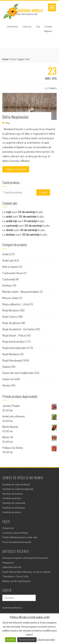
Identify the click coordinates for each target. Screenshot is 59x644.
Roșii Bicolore (11, 310)
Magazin (48, 31)
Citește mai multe (46, 640)
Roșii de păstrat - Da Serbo (18, 329)
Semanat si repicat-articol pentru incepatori (25, 558)
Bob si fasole (10, 267)
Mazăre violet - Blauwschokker (21, 292)
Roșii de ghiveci (12, 323)
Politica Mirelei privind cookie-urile (20, 537)
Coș (38, 27)
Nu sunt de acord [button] (27, 640)
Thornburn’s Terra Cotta (15, 576)
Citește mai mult (16, 169)
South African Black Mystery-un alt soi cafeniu (26, 572)
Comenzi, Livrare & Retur (15, 533)
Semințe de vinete (12, 512)
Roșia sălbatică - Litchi (16, 304)
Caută (43, 192)
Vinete (6, 385)
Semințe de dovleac (13, 494)
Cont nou (27, 27)
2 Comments (51, 88)
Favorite (48, 27)
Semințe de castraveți (14, 503)
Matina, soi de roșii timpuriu (16, 581)
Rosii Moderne (11, 354)
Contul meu (12, 27)
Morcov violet (10, 298)
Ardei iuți (8, 260)
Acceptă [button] (11, 640)
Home (5, 59)
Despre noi (8, 528)
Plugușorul (8, 563)
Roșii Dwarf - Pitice (14, 335)
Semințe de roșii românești (16, 484)
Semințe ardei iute (12, 498)
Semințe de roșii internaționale (18, 489)
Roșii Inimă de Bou (14, 342)
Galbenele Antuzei (12, 567)
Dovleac (7, 285)
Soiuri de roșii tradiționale (18, 373)
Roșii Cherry (10, 317)
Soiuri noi (8, 379)
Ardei (6, 254)
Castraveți (8, 279)
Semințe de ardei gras (14, 508)
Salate (6, 367)
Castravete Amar (13, 273)
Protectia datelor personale (17, 542)
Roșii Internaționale (14, 348)
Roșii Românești (12, 360)
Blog (7, 123)
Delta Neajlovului (15, 117)
